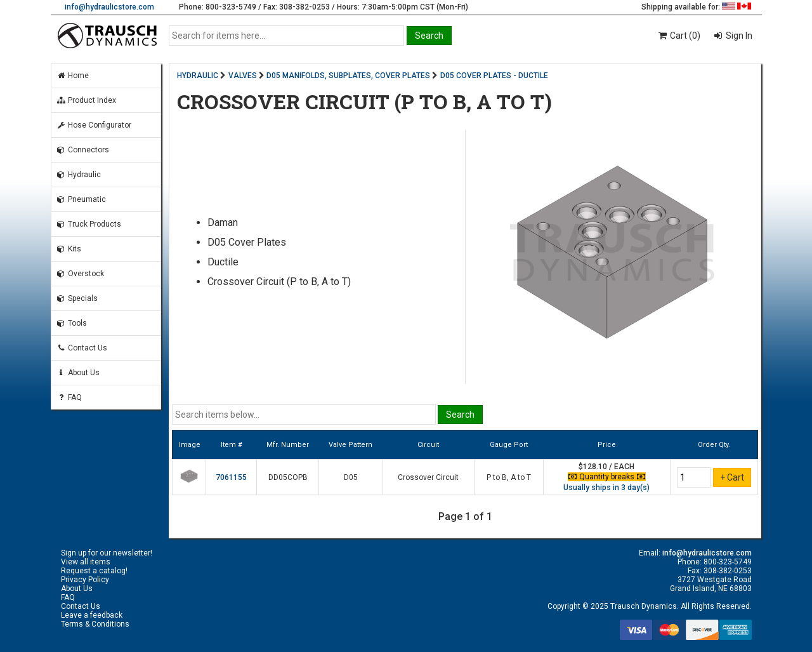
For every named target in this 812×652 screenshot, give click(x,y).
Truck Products (89, 224)
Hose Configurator (94, 125)
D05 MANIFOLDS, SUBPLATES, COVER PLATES (348, 76)
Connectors (83, 150)
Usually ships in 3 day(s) (606, 488)
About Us (78, 373)
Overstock (80, 274)
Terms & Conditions (95, 624)
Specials (77, 298)
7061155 (231, 477)
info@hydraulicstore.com (109, 7)
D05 (351, 477)
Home (73, 76)
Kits (69, 249)
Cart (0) (678, 36)
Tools (72, 323)
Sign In (738, 36)
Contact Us (82, 348)
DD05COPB (288, 477)
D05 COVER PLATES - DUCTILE (494, 76)
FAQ (69, 397)
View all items (86, 562)
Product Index (86, 100)
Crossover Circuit (428, 477)
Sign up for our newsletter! (107, 553)
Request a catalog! (94, 571)
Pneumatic (81, 199)
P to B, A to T (509, 477)
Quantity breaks (607, 477)
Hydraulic (79, 175)
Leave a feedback (92, 615)
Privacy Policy (85, 580)
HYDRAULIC (198, 76)
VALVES (243, 76)
